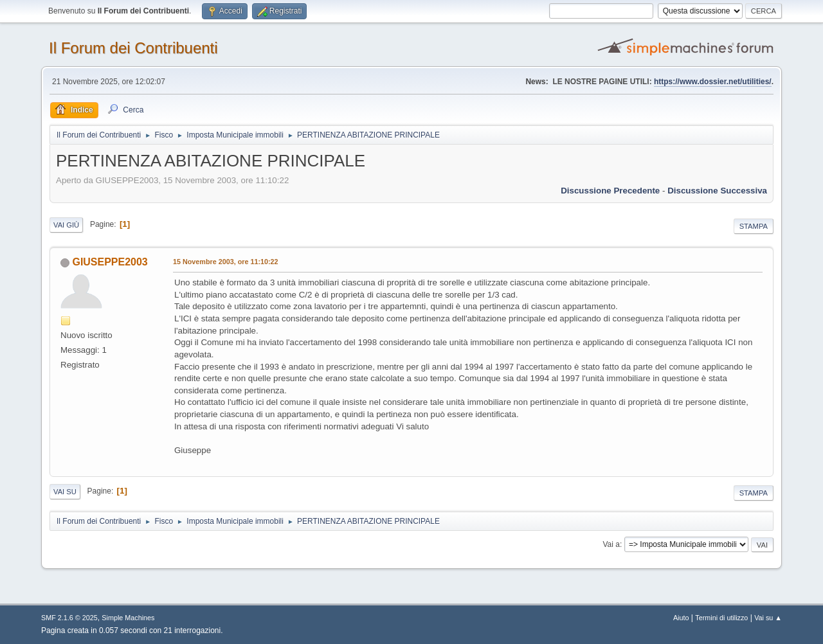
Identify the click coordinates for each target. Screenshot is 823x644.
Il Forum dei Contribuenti (133, 48)
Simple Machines (128, 618)
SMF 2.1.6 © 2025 (69, 618)
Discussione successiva (717, 191)
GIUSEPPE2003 (110, 262)
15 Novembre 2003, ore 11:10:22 (226, 262)
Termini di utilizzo (721, 618)
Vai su (65, 492)
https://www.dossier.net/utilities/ (713, 82)
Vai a (611, 544)
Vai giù (66, 225)
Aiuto (681, 618)
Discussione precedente (610, 191)
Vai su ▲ (768, 618)
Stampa (754, 226)
